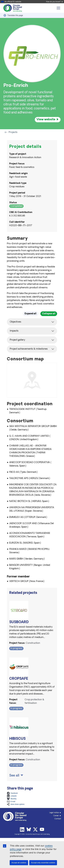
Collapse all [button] (49, 314)
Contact (58, 819)
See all (14, 776)
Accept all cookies (19, 863)
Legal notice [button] (54, 813)
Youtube (42, 829)
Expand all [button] (31, 314)
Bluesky (29, 829)
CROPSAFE (19, 679)
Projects (11, 132)
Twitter (35, 829)
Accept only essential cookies (43, 863)
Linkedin (22, 829)
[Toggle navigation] (58, 8)
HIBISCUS (17, 739)
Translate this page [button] (15, 15)
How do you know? (54, 2)
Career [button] (56, 816)
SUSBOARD (19, 622)
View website (46, 120)
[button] (5, 15)
